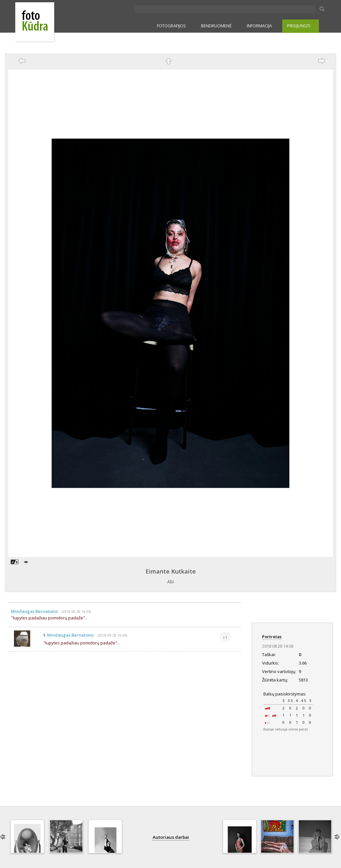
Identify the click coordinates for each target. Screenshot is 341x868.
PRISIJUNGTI (299, 26)
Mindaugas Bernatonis (34, 611)
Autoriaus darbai (171, 837)
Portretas (272, 637)
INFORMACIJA (259, 26)
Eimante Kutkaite (171, 571)
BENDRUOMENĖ (216, 26)
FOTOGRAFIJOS (171, 26)
